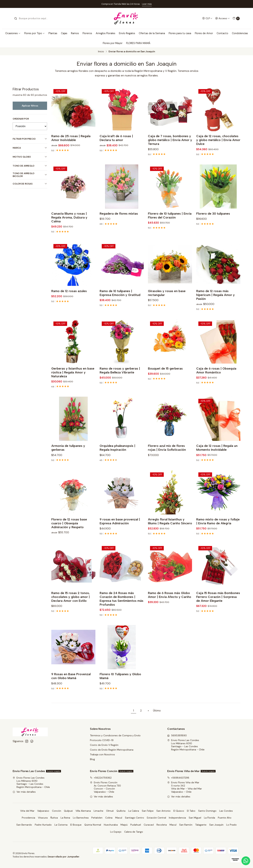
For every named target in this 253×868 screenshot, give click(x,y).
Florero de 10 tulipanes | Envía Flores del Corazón (170, 232)
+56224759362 (101, 778)
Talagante (201, 825)
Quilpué (68, 811)
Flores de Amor (204, 33)
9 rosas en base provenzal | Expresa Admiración (120, 538)
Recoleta (162, 825)
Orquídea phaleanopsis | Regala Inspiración (117, 464)
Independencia (177, 818)
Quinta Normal (93, 825)
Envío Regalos (127, 33)
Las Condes (226, 811)
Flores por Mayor (113, 43)
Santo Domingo (207, 811)
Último (157, 711)
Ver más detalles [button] (24, 792)
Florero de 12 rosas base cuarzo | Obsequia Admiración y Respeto (69, 540)
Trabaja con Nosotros (102, 754)
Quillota (121, 811)
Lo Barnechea (81, 818)
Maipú (124, 825)
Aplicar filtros (30, 106)
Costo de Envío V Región (104, 745)
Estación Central (156, 818)
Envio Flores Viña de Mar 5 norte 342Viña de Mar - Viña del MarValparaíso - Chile (185, 787)
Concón (57, 811)
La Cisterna (61, 825)
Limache (98, 811)
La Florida (210, 818)
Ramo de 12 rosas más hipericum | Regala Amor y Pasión (215, 311)
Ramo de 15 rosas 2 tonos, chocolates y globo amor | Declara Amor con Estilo (71, 613)
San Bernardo (24, 825)
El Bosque (76, 825)
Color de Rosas (30, 184)
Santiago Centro (134, 818)
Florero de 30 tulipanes (213, 230)
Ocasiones (13, 33)
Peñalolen (97, 818)
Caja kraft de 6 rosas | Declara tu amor (116, 138)
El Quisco (179, 811)
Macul (119, 818)
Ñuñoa (54, 818)
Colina (109, 818)
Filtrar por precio (30, 139)
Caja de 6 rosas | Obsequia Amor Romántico (216, 387)
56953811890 (177, 735)
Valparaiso (43, 811)
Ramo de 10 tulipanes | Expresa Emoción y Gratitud (120, 309)
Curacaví (149, 825)
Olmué (110, 811)
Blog (92, 759)
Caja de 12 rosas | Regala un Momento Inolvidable (217, 464)
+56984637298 (178, 778)
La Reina (65, 818)
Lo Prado (231, 825)
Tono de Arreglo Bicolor (30, 175)
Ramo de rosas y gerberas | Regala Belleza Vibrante (120, 387)
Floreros (87, 33)
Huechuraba (111, 825)
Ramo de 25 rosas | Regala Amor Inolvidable (71, 138)
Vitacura (43, 818)
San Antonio (163, 811)
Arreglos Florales (106, 33)
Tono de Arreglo (30, 166)
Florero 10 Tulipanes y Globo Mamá (120, 692)
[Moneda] (207, 18)
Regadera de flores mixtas (119, 230)
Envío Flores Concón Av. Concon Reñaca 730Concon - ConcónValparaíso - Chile (105, 787)
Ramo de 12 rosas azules (69, 307)
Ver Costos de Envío (162, 4)
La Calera (134, 811)
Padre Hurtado (43, 825)
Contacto (222, 33)
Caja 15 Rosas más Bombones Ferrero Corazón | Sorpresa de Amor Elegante (218, 613)
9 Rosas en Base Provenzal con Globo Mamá (71, 692)
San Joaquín (216, 825)
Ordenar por (21, 119)
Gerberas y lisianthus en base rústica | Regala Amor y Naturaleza (73, 388)
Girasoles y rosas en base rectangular (167, 309)
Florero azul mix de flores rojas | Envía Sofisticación (167, 464)
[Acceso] (223, 18)
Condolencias (240, 33)
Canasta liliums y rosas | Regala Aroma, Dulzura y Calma (69, 234)
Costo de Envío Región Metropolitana (112, 750)
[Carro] (236, 18)
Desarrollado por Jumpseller (64, 857)
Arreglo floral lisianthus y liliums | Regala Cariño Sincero (170, 538)
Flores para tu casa (180, 33)
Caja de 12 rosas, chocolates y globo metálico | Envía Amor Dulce (218, 140)
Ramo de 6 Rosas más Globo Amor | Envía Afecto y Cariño (170, 611)
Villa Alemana (83, 811)
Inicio (101, 52)
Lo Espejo (116, 832)
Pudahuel (136, 825)
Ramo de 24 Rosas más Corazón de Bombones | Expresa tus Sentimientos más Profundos (121, 615)
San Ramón (186, 825)
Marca (30, 148)
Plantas (53, 33)
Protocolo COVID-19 (102, 740)
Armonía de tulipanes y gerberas (68, 464)
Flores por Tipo (35, 33)
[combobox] (32, 18)
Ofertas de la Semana (152, 33)
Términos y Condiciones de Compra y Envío (115, 735)
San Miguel (195, 818)
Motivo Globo (30, 157)
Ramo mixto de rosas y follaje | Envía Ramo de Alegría (218, 538)
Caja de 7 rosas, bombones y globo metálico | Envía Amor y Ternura (170, 140)
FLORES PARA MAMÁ (138, 43)
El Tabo (191, 811)
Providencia (28, 818)
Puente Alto (225, 818)
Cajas (64, 33)
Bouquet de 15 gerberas (165, 385)
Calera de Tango (134, 832)
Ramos (75, 33)
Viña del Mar (27, 811)
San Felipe (148, 811)
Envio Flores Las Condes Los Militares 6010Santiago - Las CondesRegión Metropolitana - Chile (186, 745)
